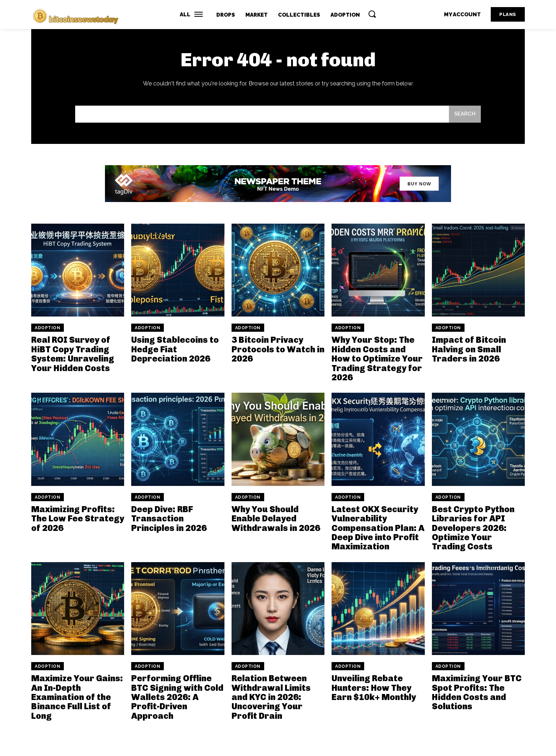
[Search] (465, 114)
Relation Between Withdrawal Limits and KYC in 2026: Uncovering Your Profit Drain (271, 697)
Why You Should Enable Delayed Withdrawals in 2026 (276, 519)
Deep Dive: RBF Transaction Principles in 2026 (169, 519)
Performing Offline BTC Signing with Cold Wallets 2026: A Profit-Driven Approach (177, 697)
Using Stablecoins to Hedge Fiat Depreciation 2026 (175, 349)
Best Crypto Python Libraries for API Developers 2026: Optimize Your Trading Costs (473, 528)
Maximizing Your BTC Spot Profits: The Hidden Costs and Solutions (477, 692)
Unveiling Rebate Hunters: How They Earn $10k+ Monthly (374, 688)
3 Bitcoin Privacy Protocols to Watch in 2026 (278, 349)
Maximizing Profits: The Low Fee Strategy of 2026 (78, 519)
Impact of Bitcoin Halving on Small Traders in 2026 (469, 349)
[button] (372, 14)
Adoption (48, 328)
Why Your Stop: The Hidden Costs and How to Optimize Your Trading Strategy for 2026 (377, 359)
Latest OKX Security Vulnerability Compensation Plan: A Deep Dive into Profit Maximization (378, 528)
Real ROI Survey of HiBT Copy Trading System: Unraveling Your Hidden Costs (73, 354)
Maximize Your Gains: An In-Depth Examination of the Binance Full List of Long (77, 697)
